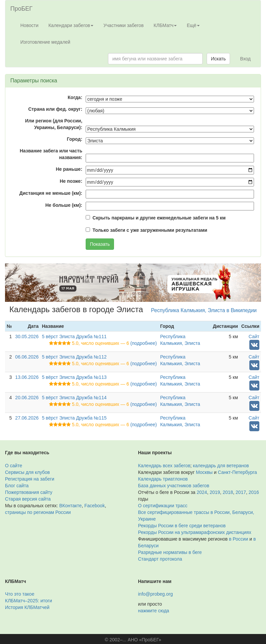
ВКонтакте (70, 506)
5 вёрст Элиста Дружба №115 (74, 418)
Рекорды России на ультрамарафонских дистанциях (195, 532)
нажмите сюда (153, 611)
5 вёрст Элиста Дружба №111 (74, 337)
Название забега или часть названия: (51, 154)
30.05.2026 (27, 337)
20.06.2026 (27, 398)
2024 (202, 492)
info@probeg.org (155, 594)
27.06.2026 (27, 418)
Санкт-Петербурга (237, 472)
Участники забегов (123, 25)
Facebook (94, 506)
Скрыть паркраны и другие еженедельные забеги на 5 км (159, 218)
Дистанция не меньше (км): (51, 193)
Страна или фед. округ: (55, 109)
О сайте (13, 466)
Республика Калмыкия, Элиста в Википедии (204, 310)
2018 (228, 492)
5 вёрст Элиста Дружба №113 (74, 377)
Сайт (254, 337)
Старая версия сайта (28, 499)
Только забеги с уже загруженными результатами (150, 230)
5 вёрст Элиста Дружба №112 (74, 357)
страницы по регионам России (38, 512)
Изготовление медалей (45, 42)
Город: (75, 139)
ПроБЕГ (21, 9)
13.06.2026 (27, 377)
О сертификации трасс (163, 506)
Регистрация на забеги (30, 479)
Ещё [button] (193, 25)
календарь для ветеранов (221, 466)
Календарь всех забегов (164, 466)
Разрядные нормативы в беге (170, 552)
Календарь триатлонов (163, 479)
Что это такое (20, 594)
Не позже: (71, 181)
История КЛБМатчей (27, 607)
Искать (218, 59)
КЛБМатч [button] (165, 25)
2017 (241, 492)
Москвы (204, 472)
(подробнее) (143, 343)
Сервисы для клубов (27, 472)
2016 (254, 492)
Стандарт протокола (160, 559)
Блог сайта (17, 486)
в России (238, 539)
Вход (245, 59)
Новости (29, 25)
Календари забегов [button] (71, 25)
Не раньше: (69, 169)
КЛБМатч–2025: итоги (28, 601)
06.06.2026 (27, 357)
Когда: (75, 97)
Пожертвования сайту (29, 492)
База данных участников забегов (174, 486)
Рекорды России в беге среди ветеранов (182, 526)
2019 (215, 492)
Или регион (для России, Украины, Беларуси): (54, 124)
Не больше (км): (64, 205)
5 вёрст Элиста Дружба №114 (74, 398)
